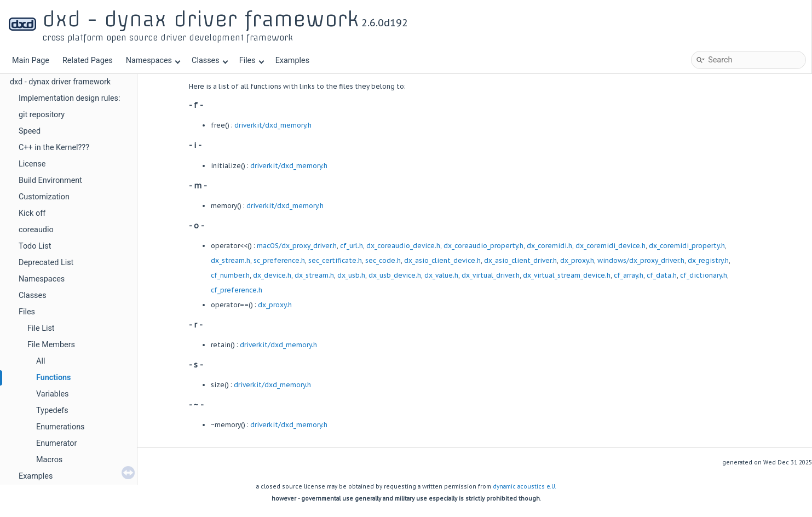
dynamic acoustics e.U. (525, 487)
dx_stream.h (231, 260)
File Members (51, 345)
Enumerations (61, 427)
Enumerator (56, 443)
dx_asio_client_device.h (442, 260)
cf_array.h (629, 275)
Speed (30, 131)
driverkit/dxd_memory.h (273, 125)
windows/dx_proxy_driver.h (641, 260)
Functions (54, 378)
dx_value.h (441, 275)
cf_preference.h (237, 290)
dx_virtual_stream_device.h (567, 275)
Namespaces (153, 61)
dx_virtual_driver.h (491, 275)
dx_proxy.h (577, 260)
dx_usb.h (351, 275)
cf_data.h (662, 275)
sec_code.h (383, 260)
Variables (53, 394)
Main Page (31, 61)
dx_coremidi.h (549, 246)
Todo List (35, 246)
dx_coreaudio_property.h (483, 246)
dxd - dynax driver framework (60, 82)
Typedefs (52, 410)
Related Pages (88, 61)
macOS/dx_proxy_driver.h (297, 246)
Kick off (32, 213)
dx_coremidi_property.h (687, 246)
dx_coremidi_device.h (611, 246)
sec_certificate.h (335, 260)
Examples (292, 61)
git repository (42, 115)
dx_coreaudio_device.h (403, 246)
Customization (44, 197)
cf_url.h (352, 246)
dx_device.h (272, 275)
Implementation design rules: (70, 98)
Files (252, 61)
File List (41, 328)
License (32, 164)
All (41, 361)
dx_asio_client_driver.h (520, 260)
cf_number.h (230, 275)
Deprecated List (46, 263)
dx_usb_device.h (395, 275)
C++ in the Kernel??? (54, 148)
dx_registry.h (708, 260)
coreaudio (36, 230)
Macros (49, 460)
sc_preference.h (279, 260)
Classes (210, 61)
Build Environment (50, 180)
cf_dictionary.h (704, 275)
